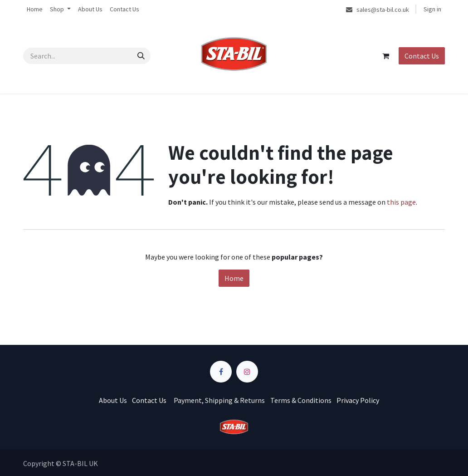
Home (234, 278)
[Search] (141, 56)
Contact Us (422, 56)
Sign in (432, 9)
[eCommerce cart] (385, 56)
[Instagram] (247, 372)
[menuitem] (35, 9)
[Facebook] (221, 372)
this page (401, 202)
